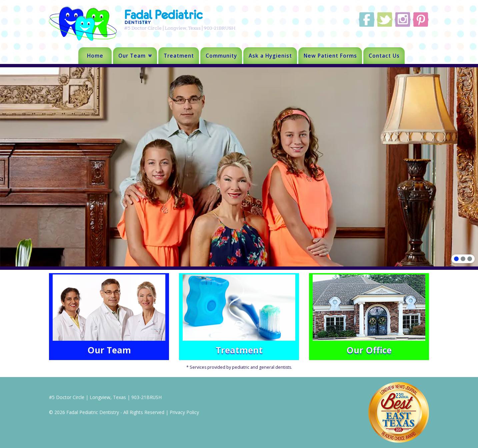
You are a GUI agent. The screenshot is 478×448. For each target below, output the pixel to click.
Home (95, 56)
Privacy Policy (184, 412)
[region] (239, 167)
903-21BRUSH (146, 397)
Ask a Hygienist (270, 56)
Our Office (369, 350)
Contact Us (384, 56)
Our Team (132, 56)
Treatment (179, 56)
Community (221, 56)
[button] (471, 167)
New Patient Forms (330, 56)
